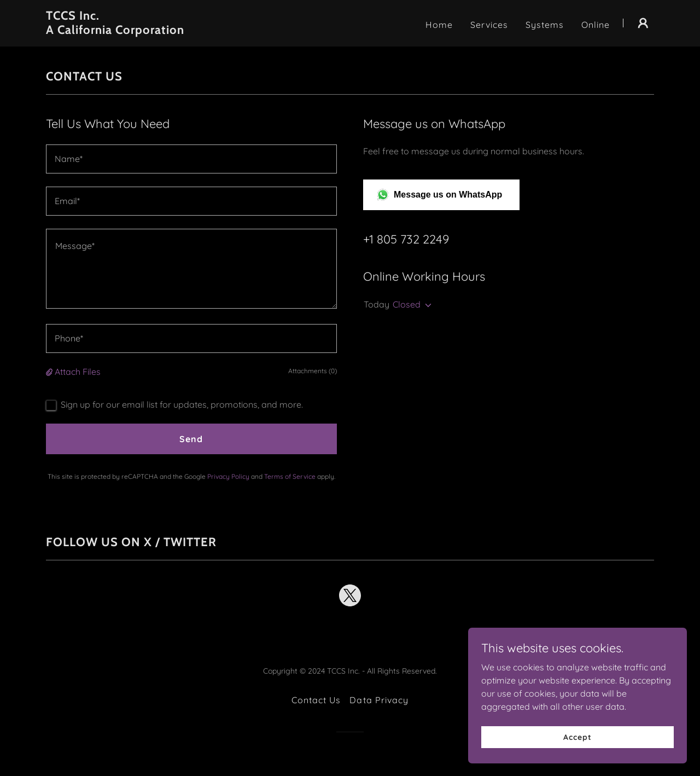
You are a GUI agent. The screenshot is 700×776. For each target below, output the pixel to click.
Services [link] (489, 25)
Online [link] (596, 25)
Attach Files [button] (78, 372)
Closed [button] (407, 304)
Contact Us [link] (316, 700)
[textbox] (191, 159)
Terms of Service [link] (290, 476)
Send (191, 439)
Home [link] (439, 25)
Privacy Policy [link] (228, 476)
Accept (577, 737)
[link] (152, 31)
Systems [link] (545, 25)
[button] (643, 23)
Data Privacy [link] (379, 700)
